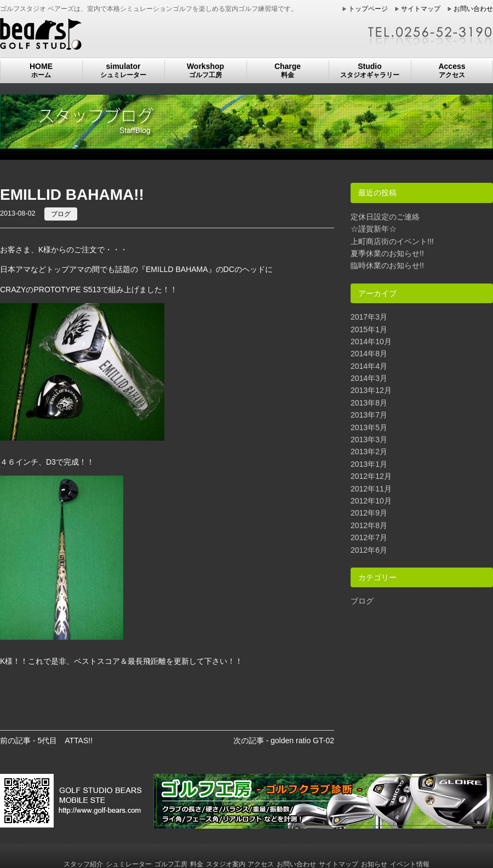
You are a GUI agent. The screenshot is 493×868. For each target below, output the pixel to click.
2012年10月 (371, 501)
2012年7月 (369, 537)
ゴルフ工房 (171, 864)
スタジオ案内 (226, 864)
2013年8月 (369, 403)
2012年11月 (371, 489)
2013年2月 (369, 452)
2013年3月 (369, 439)
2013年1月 (369, 464)
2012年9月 (369, 513)
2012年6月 (369, 550)
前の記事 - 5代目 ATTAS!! (46, 740)
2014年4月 (369, 366)
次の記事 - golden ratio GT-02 (284, 740)
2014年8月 (369, 354)
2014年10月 (371, 342)
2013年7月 (369, 415)
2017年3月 (369, 317)
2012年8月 (369, 525)
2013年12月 (371, 390)
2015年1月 (369, 329)
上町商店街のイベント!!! (392, 241)
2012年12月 (371, 476)
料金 (197, 864)
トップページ (368, 9)
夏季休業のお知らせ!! (387, 253)
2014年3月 (369, 378)
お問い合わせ (473, 9)
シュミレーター (129, 864)
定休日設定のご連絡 (385, 217)
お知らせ (374, 864)
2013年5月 (369, 427)
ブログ (61, 214)
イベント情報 (410, 864)
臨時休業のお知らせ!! (387, 265)
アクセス (261, 864)
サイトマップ (421, 9)
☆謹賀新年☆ (374, 229)
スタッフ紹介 (83, 864)
